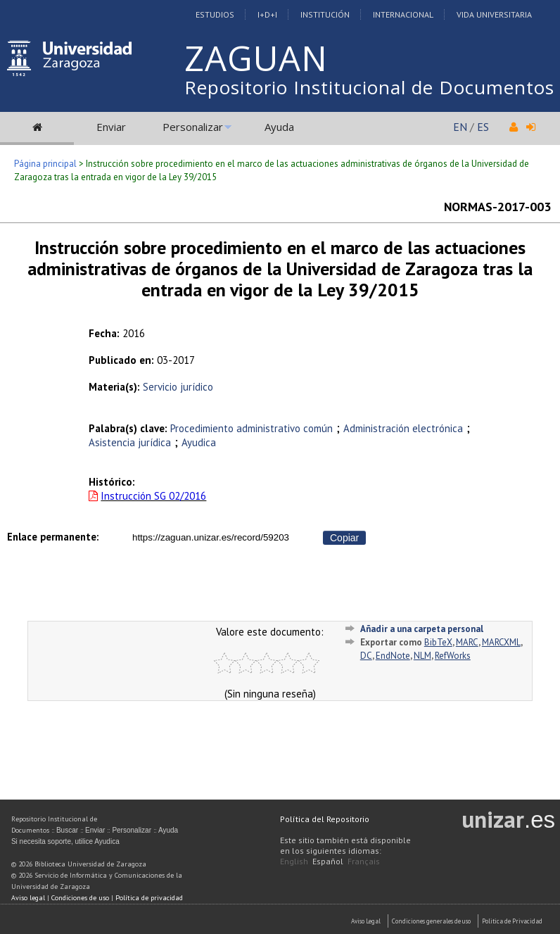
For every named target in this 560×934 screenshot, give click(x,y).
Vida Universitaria (494, 14)
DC (366, 656)
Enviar (111, 127)
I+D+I (267, 14)
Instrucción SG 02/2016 (153, 496)
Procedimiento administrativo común (252, 428)
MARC (467, 642)
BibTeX (438, 642)
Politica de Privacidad (512, 921)
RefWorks (453, 656)
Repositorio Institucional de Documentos (369, 87)
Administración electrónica (403, 428)
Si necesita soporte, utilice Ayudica (65, 841)
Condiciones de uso (80, 898)
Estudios (215, 14)
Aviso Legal (366, 921)
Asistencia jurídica (130, 442)
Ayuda (279, 127)
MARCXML (501, 642)
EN (460, 127)
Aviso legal (28, 898)
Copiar (344, 538)
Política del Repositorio (325, 819)
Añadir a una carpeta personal (422, 629)
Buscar (67, 830)
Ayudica (199, 442)
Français (364, 861)
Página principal (45, 164)
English (294, 861)
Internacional (403, 14)
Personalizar (193, 127)
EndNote (393, 656)
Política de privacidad (149, 898)
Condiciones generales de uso (431, 921)
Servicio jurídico (178, 387)
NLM (422, 656)
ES (483, 127)
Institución (325, 14)
